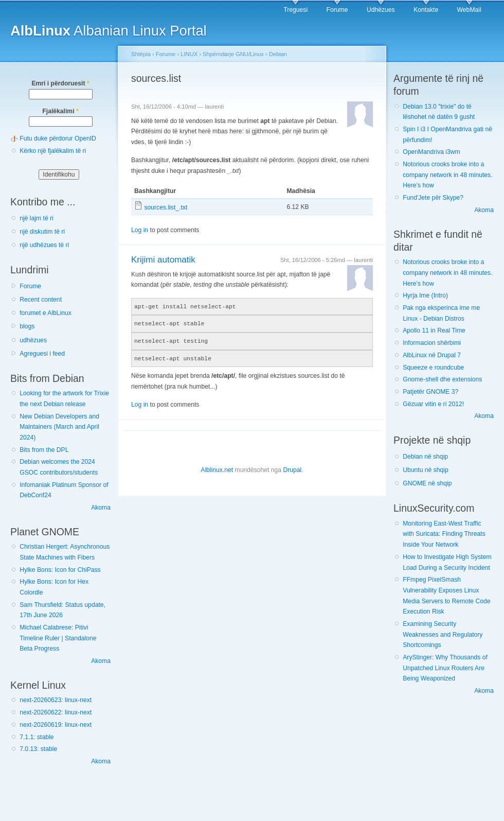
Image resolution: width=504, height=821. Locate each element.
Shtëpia (141, 54)
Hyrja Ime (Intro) (425, 295)
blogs (27, 326)
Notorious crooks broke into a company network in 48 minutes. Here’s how (447, 175)
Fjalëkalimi (60, 111)
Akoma (101, 508)
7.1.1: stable (37, 737)
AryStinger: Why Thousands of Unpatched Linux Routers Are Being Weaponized (445, 668)
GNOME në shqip (427, 483)
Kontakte (426, 10)
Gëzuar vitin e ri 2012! (433, 404)
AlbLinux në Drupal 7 (432, 355)
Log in (140, 230)
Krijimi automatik (163, 260)
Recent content (41, 300)
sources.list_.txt (166, 207)
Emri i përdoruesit (60, 83)
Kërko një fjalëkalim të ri (53, 151)
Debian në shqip (425, 457)
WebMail (469, 10)
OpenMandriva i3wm (431, 152)
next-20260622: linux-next (56, 712)
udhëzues (33, 340)
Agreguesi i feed (42, 354)
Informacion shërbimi (432, 343)
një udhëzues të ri (44, 245)
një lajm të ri (37, 218)
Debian (278, 54)
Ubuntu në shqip (426, 470)
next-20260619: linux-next (56, 725)
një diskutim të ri (42, 232)
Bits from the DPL (44, 450)
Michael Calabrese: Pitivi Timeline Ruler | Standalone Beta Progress (58, 638)
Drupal (292, 468)
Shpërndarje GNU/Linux (233, 54)
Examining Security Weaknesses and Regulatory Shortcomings (443, 634)
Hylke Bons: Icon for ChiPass (60, 570)
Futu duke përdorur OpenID (58, 138)
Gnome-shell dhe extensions (442, 379)
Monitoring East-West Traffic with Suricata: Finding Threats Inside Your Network (444, 534)
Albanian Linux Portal (109, 31)
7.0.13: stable (38, 749)
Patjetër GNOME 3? (430, 392)
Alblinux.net (217, 468)
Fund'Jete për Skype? (433, 198)
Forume (337, 10)
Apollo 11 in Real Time (434, 330)
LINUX (189, 54)
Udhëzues (381, 10)
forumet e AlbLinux (46, 313)
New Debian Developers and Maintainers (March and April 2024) (59, 427)
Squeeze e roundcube (433, 368)
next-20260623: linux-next (56, 700)
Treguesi (295, 10)
